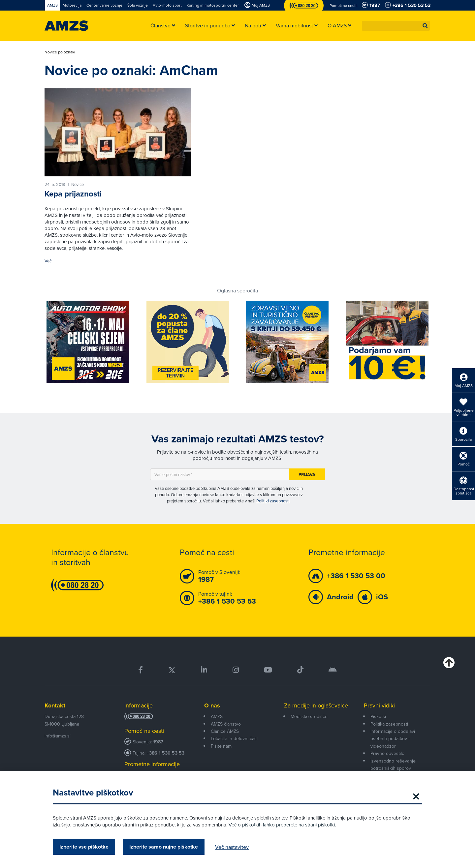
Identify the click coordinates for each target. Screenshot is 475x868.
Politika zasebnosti (389, 724)
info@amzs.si (58, 736)
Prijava (307, 475)
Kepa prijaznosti (73, 194)
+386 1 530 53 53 (166, 753)
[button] (425, 26)
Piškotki (378, 716)
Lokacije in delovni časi (234, 738)
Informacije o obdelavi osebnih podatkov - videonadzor (393, 739)
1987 (158, 742)
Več (48, 261)
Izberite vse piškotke (84, 847)
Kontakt (55, 705)
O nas (212, 705)
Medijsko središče (309, 716)
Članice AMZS (225, 731)
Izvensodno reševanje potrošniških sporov (393, 764)
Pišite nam (221, 746)
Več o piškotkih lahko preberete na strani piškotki (282, 825)
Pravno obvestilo (387, 753)
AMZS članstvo (226, 724)
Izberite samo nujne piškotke (164, 847)
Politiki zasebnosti (273, 501)
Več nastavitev (232, 847)
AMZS (217, 716)
